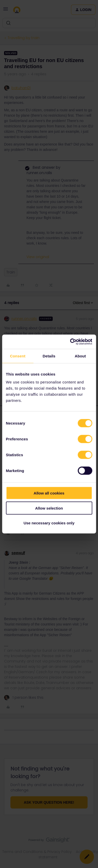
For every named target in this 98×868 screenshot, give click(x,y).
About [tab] (80, 356)
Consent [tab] (18, 356)
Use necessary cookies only (49, 523)
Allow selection (49, 508)
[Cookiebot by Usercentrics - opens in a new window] (70, 342)
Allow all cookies (49, 493)
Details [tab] (49, 356)
